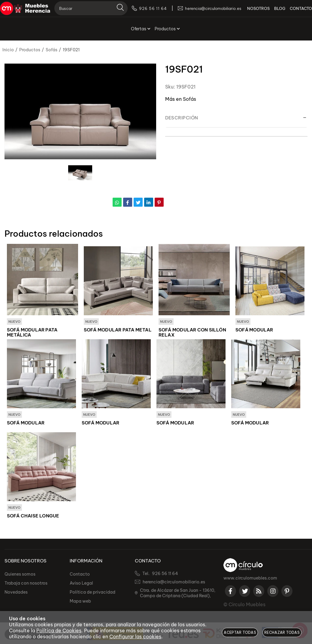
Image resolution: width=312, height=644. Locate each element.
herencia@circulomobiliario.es (174, 583)
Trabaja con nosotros (26, 584)
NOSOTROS (254, 12)
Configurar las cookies (135, 637)
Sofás (189, 99)
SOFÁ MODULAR (254, 330)
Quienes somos (20, 575)
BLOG (275, 12)
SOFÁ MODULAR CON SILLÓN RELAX (192, 333)
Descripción (182, 118)
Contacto (80, 575)
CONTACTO (296, 12)
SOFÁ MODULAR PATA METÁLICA (32, 333)
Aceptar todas (240, 632)
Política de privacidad (92, 593)
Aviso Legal (81, 584)
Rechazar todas (282, 632)
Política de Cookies (59, 631)
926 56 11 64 (165, 574)
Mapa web (80, 602)
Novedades (16, 593)
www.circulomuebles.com (250, 579)
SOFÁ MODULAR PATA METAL (118, 330)
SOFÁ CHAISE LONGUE (33, 517)
